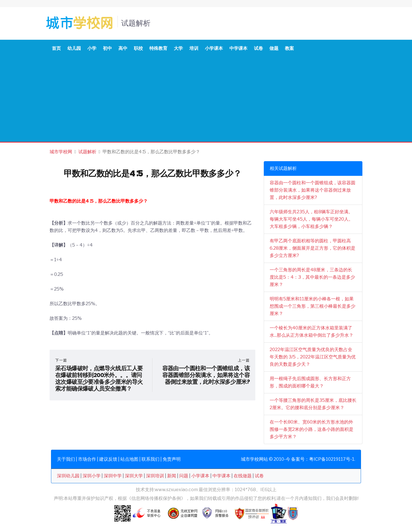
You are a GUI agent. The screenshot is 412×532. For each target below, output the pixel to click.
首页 (56, 48)
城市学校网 (61, 152)
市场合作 (87, 459)
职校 (138, 48)
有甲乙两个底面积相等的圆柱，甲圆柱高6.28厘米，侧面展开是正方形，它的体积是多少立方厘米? (313, 248)
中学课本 (238, 48)
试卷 (258, 48)
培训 (194, 48)
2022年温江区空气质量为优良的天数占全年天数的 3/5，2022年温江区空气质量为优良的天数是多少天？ (313, 357)
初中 (107, 48)
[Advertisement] (206, 99)
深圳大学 (134, 476)
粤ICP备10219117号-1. (332, 459)
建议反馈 (108, 459)
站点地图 (129, 459)
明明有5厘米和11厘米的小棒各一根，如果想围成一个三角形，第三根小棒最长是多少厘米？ (313, 306)
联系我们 (150, 459)
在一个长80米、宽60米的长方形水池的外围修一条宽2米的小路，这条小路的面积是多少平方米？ (312, 429)
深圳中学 (113, 476)
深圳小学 (92, 476)
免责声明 (172, 459)
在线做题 (243, 476)
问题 (184, 476)
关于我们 (66, 459)
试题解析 (87, 152)
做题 (274, 48)
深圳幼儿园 (68, 476)
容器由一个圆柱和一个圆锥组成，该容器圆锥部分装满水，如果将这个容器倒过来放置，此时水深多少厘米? (313, 190)
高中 (123, 48)
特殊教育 (158, 48)
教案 (289, 48)
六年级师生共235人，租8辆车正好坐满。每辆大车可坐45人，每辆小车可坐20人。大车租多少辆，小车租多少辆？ (311, 219)
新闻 (172, 476)
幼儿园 (74, 48)
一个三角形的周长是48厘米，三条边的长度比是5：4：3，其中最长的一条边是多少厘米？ (312, 277)
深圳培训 (155, 476)
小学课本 (214, 48)
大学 (178, 48)
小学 (92, 48)
